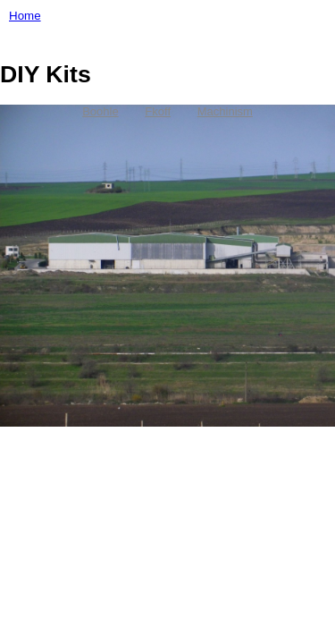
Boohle (100, 111)
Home (25, 16)
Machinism (225, 111)
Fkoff (158, 111)
